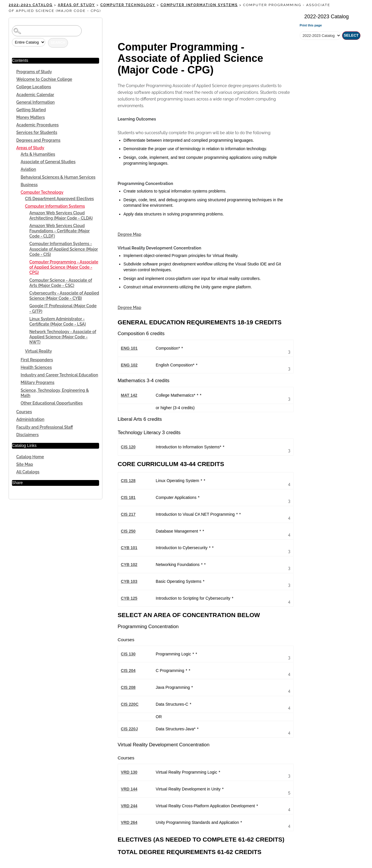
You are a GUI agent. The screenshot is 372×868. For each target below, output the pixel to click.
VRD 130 (129, 772)
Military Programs (37, 382)
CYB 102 (129, 565)
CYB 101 (129, 548)
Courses (24, 412)
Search (58, 43)
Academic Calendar (35, 95)
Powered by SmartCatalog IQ (186, 866)
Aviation (28, 169)
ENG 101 (129, 348)
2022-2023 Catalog (31, 5)
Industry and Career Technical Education (59, 375)
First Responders (37, 360)
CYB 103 (129, 581)
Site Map (25, 464)
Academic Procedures (37, 125)
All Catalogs (28, 472)
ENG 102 (129, 365)
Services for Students (37, 132)
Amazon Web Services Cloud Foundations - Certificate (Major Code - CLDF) (60, 231)
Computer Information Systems (199, 5)
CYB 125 (129, 598)
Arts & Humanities (38, 154)
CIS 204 (128, 671)
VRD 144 (129, 789)
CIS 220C (130, 704)
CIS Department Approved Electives (59, 199)
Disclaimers (27, 435)
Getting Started (31, 110)
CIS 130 (128, 654)
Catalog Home (30, 457)
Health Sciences (36, 367)
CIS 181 (128, 497)
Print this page (311, 25)
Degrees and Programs (38, 140)
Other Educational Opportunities (52, 403)
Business (29, 185)
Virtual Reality (39, 351)
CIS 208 (128, 687)
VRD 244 (129, 806)
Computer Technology (128, 5)
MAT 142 (129, 395)
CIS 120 (128, 447)
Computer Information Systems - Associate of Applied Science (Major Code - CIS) (64, 249)
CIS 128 (128, 481)
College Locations (34, 87)
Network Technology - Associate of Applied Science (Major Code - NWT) (63, 337)
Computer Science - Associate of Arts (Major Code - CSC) (61, 283)
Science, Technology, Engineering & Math (55, 393)
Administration (30, 419)
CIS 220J (129, 729)
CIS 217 (128, 514)
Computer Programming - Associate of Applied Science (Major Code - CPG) (64, 267)
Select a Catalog (330, 28)
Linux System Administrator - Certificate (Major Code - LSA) (58, 321)
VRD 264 (129, 822)
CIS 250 (128, 531)
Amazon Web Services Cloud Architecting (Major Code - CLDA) (61, 215)
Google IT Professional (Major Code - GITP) (63, 308)
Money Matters (31, 117)
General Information (35, 102)
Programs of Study (34, 72)
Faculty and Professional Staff (45, 427)
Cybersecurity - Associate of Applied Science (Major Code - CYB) (64, 296)
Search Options (56, 36)
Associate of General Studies (48, 162)
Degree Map (129, 234)
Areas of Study (76, 5)
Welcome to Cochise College (44, 79)
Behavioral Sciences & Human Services (58, 177)
